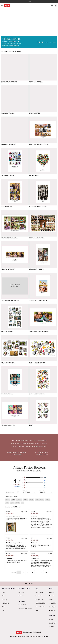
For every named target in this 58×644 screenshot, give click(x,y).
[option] (7, 500)
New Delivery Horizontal (9, 238)
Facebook (53, 603)
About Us (52, 592)
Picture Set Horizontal (9, 144)
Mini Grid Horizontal (8, 425)
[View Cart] (56, 5)
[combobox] (29, 492)
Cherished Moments (8, 176)
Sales (30, 2)
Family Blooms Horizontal (38, 363)
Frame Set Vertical (7, 332)
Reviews (51, 596)
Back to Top (29, 584)
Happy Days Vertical (36, 82)
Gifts (3, 607)
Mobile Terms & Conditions (34, 636)
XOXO (31, 425)
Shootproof (52, 623)
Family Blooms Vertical (37, 394)
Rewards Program (40, 607)
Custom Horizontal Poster (10, 300)
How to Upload (39, 592)
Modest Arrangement (8, 269)
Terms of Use (13, 636)
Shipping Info (39, 600)
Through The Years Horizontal (39, 332)
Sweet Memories (35, 113)
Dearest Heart (34, 176)
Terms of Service (22, 636)
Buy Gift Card (22, 605)
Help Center (22, 592)
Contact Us (21, 596)
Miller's (51, 619)
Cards (3, 610)
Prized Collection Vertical (38, 207)
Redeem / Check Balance (25, 609)
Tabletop (4, 600)
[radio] (23, 572)
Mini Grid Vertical (7, 394)
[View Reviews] (46, 42)
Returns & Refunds (40, 603)
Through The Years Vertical (38, 300)
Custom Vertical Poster (9, 82)
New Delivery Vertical (36, 269)
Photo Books (5, 603)
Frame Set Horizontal (8, 363)
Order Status (39, 596)
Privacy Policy (45, 636)
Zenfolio (51, 627)
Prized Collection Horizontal (39, 144)
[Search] (52, 5)
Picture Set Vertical (8, 113)
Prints (3, 592)
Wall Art (4, 596)
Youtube (52, 610)
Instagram (53, 607)
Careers (51, 600)
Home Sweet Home (7, 207)
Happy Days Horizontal (37, 238)
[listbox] (29, 501)
